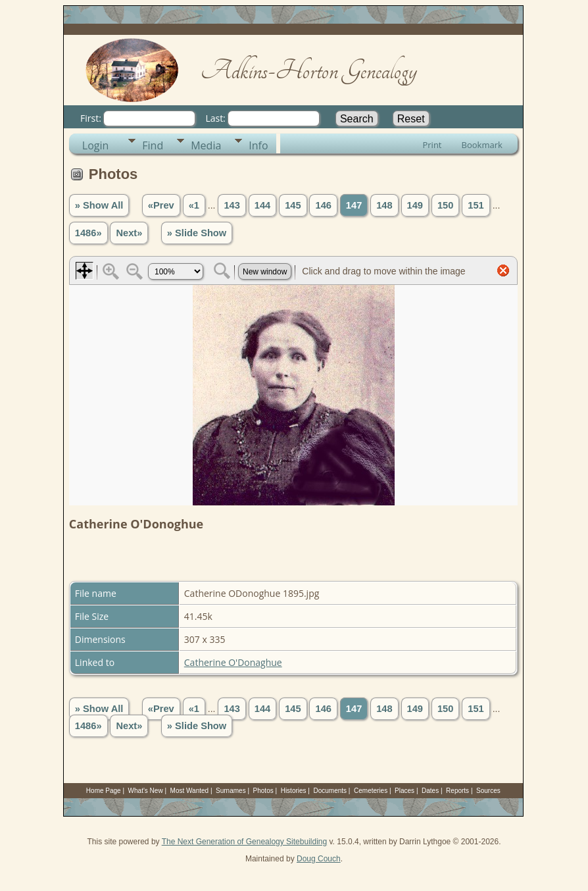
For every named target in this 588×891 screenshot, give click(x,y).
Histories (294, 791)
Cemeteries (371, 791)
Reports (457, 791)
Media (206, 145)
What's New (146, 791)
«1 (194, 205)
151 (476, 205)
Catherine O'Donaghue (233, 662)
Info (258, 145)
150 (445, 205)
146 (323, 205)
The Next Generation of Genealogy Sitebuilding (245, 842)
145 (293, 205)
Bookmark (482, 145)
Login (96, 145)
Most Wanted (190, 791)
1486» (88, 233)
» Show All (99, 205)
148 (384, 205)
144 (262, 205)
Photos (263, 791)
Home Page (104, 791)
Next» (129, 233)
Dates (430, 791)
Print (432, 145)
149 (415, 205)
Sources (488, 791)
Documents (331, 791)
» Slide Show (197, 233)
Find (153, 145)
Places (404, 791)
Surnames (231, 791)
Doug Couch (319, 859)
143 (232, 205)
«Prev (161, 205)
